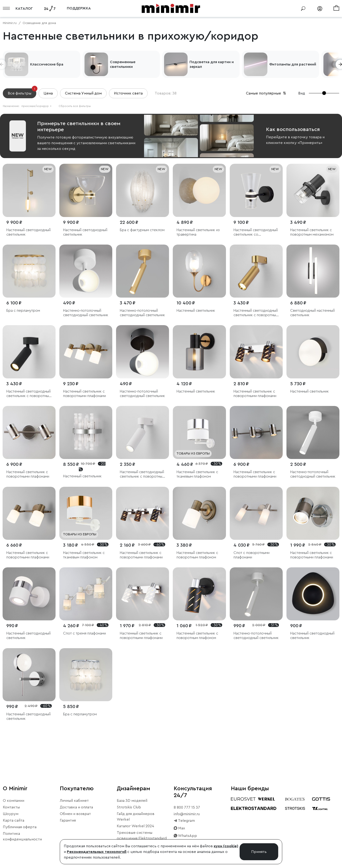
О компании (14, 801)
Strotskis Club (129, 807)
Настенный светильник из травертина (198, 232)
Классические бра (47, 64)
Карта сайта (14, 820)
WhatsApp (185, 836)
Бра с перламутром (23, 311)
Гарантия (68, 820)
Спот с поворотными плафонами (251, 555)
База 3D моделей (132, 801)
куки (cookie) (226, 846)
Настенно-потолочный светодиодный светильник (86, 313)
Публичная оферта (20, 827)
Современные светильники (123, 64)
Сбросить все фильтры (75, 106)
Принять (259, 852)
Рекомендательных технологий (97, 852)
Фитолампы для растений (293, 64)
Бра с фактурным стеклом (142, 230)
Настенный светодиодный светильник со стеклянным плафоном (256, 232)
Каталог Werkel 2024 (135, 826)
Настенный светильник (196, 311)
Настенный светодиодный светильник (28, 232)
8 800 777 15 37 (187, 807)
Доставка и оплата (76, 807)
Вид (302, 93)
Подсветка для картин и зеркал (212, 64)
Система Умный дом (83, 93)
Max (179, 828)
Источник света (128, 93)
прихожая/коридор (36, 106)
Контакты (11, 807)
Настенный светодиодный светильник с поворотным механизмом (256, 313)
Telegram (184, 821)
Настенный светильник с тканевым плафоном (197, 474)
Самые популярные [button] (266, 93)
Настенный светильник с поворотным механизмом (312, 232)
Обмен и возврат (75, 814)
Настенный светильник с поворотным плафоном (197, 555)
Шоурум (11, 814)
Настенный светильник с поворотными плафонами (84, 394)
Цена (48, 93)
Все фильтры (22, 92)
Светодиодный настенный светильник (312, 313)
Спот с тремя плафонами (84, 633)
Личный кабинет (74, 801)
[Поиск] (303, 8)
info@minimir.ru (187, 814)
